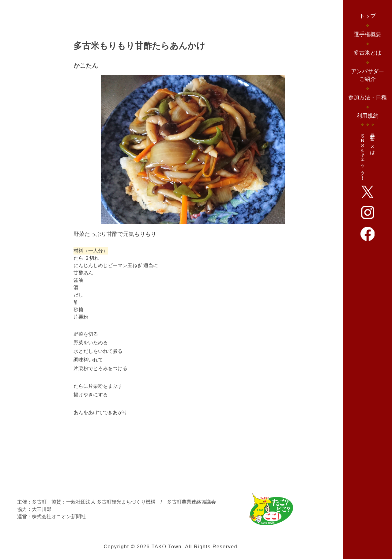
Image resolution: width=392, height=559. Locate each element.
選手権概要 (367, 34)
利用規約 (367, 116)
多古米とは (367, 53)
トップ (367, 16)
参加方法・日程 (367, 97)
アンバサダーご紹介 (367, 75)
